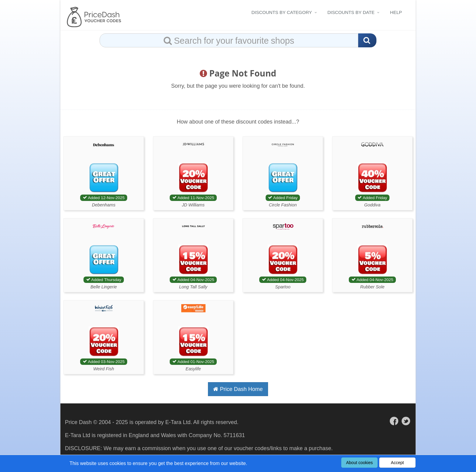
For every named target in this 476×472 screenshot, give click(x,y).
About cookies (359, 463)
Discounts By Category (282, 12)
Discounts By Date (351, 12)
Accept (398, 463)
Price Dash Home (238, 389)
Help (396, 12)
